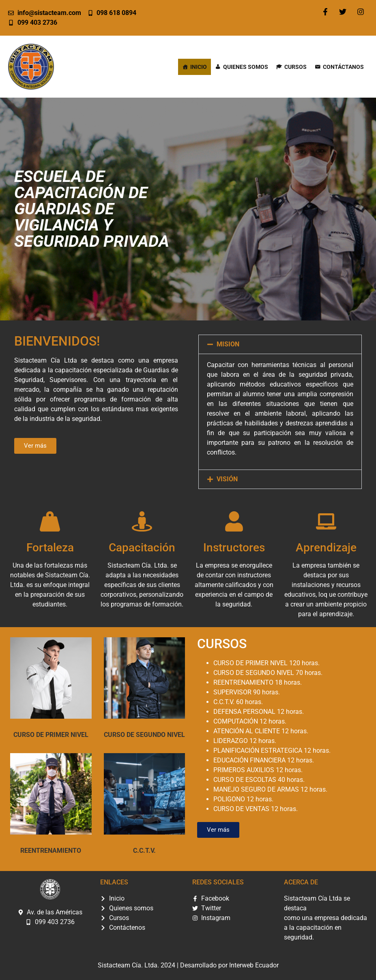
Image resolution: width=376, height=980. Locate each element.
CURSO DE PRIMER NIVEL (51, 735)
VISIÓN (227, 479)
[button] (280, 344)
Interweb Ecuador (254, 965)
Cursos (295, 67)
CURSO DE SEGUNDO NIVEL (144, 735)
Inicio (199, 67)
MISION (228, 344)
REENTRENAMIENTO (51, 851)
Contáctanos (343, 67)
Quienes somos (246, 67)
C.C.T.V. (144, 851)
